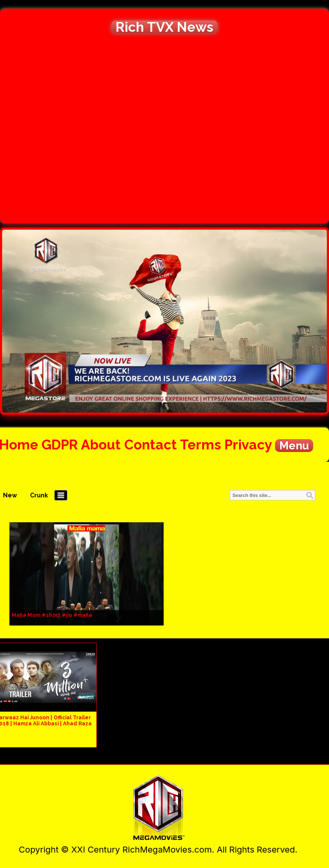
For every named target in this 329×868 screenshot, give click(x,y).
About (101, 444)
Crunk (39, 495)
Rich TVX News (164, 27)
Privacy (248, 444)
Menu (294, 446)
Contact (151, 444)
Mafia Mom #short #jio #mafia (52, 615)
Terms (200, 444)
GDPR (60, 444)
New (10, 495)
